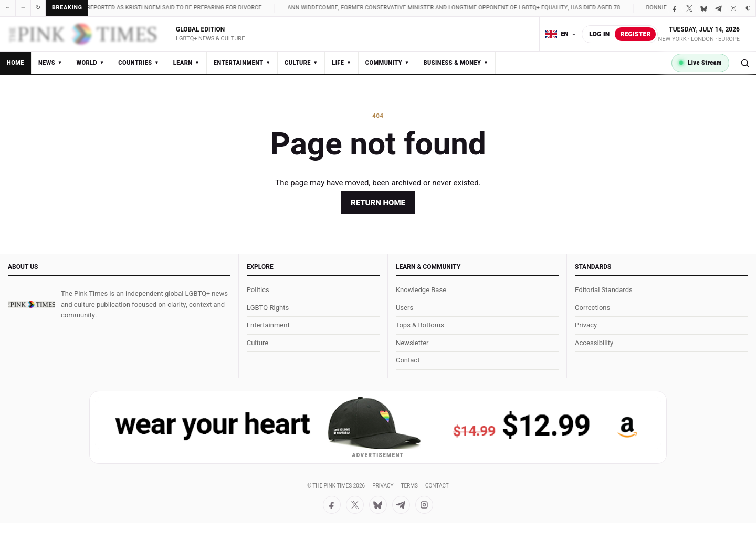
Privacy (586, 325)
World (90, 63)
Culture (301, 63)
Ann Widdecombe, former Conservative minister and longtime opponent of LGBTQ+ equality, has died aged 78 (468, 8)
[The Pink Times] (31, 305)
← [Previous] (8, 8)
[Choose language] (561, 34)
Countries (138, 63)
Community (387, 63)
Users (405, 308)
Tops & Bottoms (420, 325)
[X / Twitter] (689, 8)
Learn (186, 63)
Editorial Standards (604, 290)
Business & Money (455, 63)
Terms (409, 486)
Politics (258, 290)
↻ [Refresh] (38, 8)
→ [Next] (23, 8)
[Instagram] (733, 8)
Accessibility (594, 343)
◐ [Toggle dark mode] (748, 8)
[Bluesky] (704, 8)
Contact (408, 360)
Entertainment (242, 63)
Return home (378, 203)
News (50, 63)
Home (15, 63)
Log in (599, 34)
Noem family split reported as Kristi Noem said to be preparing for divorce (161, 8)
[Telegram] (719, 8)
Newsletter (412, 343)
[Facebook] (675, 8)
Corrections (592, 308)
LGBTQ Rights (268, 308)
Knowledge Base (421, 290)
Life (342, 63)
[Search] (745, 63)
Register (635, 34)
